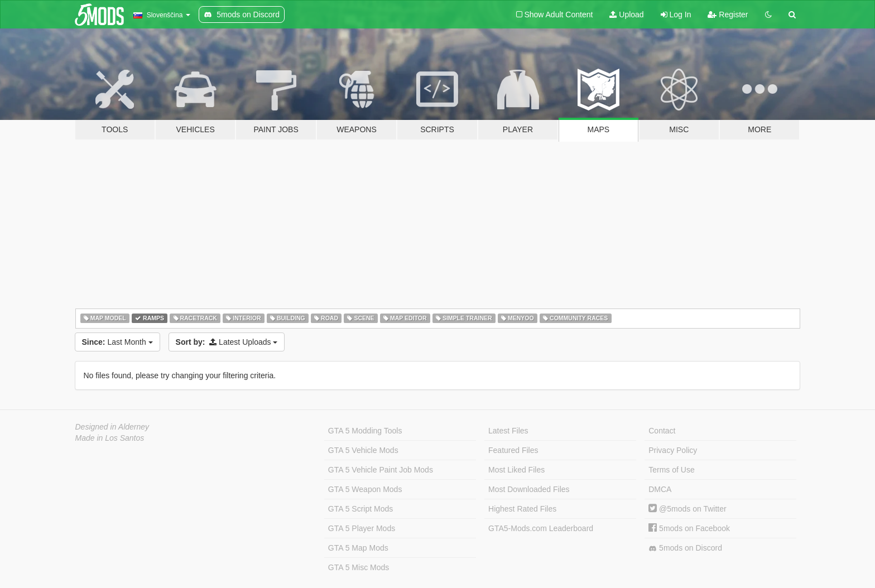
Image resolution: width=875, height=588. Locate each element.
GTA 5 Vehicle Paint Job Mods (381, 470)
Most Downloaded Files (529, 489)
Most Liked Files (516, 470)
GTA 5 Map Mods (358, 548)
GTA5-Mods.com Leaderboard (541, 528)
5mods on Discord (685, 548)
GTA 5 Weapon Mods (365, 489)
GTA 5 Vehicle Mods (363, 450)
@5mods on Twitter (687, 509)
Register (728, 15)
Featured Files (513, 450)
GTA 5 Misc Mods (359, 567)
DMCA (660, 489)
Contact (662, 431)
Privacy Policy (673, 450)
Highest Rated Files (522, 509)
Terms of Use (671, 470)
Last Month (117, 342)
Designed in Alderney (112, 427)
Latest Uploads (227, 342)
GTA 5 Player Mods (362, 528)
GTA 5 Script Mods (360, 509)
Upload (626, 15)
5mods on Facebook (689, 528)
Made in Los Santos (110, 438)
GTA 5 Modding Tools (365, 431)
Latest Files (508, 431)
